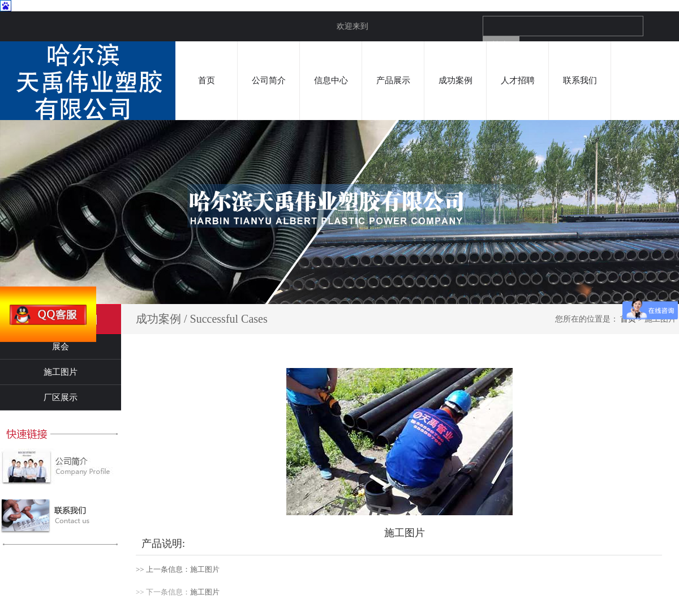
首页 (207, 80)
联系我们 (580, 80)
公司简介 (269, 80)
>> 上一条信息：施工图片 (178, 569)
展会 (61, 346)
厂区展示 (61, 397)
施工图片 (61, 372)
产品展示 (393, 80)
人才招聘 (518, 80)
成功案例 (455, 80)
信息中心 (331, 80)
